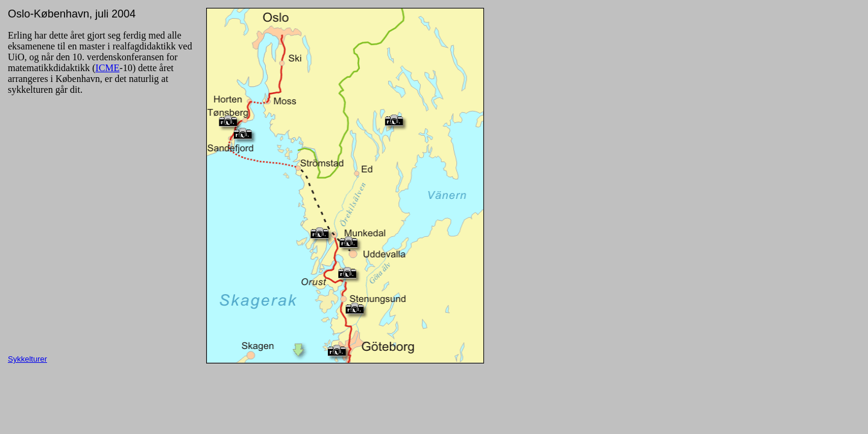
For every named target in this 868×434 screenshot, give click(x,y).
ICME (107, 68)
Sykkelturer (27, 359)
